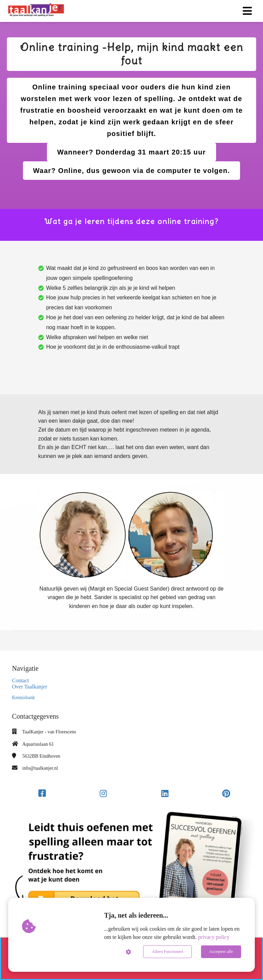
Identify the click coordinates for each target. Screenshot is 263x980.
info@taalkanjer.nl (40, 768)
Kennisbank (23, 698)
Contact (21, 680)
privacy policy (214, 937)
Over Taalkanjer (30, 687)
